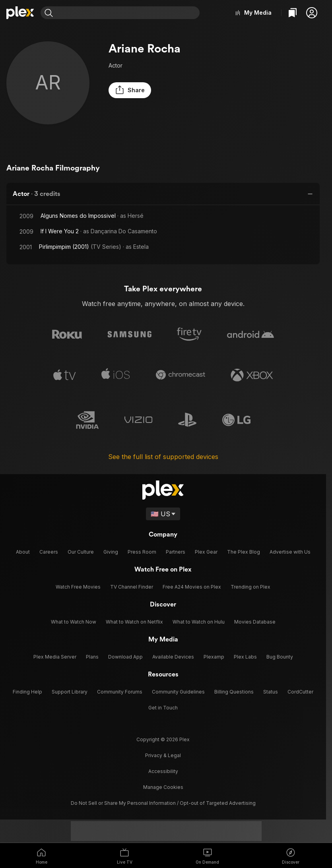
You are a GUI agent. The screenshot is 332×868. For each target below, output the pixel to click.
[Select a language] (163, 513)
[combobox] (128, 13)
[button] (312, 13)
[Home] (20, 13)
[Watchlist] (293, 13)
